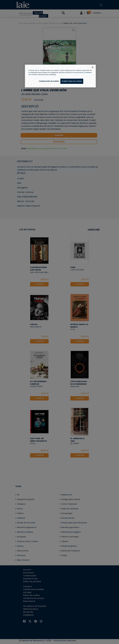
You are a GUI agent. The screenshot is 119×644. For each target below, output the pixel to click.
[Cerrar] (93, 67)
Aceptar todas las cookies (72, 81)
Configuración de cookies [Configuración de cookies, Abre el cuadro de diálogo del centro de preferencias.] (49, 81)
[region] (60, 76)
